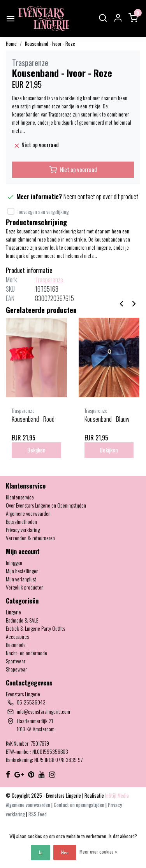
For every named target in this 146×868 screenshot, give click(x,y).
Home (11, 44)
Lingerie (13, 612)
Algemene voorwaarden (28, 513)
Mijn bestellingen (22, 571)
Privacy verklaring (23, 530)
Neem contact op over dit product (101, 197)
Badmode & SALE (22, 620)
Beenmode (16, 644)
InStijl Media (116, 796)
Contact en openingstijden (80, 805)
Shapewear (16, 669)
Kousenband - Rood (33, 419)
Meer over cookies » (98, 851)
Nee (65, 852)
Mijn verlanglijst (21, 579)
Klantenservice (20, 497)
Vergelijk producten (25, 587)
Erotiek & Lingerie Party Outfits (35, 628)
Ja (40, 852)
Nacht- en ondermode (26, 653)
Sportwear (16, 661)
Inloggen (14, 563)
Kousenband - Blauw (107, 419)
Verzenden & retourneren (30, 538)
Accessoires (17, 636)
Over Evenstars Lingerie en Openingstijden (46, 505)
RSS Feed (38, 814)
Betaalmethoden (21, 521)
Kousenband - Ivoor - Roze (50, 44)
